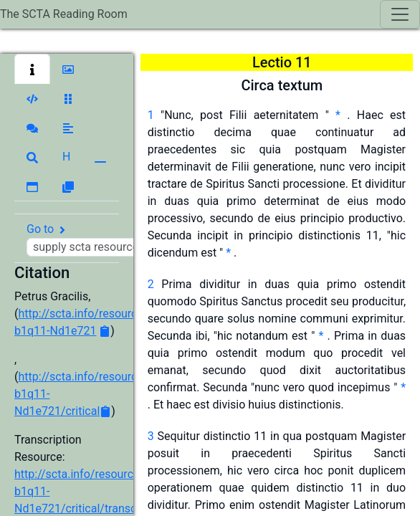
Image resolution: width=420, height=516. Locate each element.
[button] (32, 69)
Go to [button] (106, 239)
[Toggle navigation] (400, 14)
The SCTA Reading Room (64, 14)
